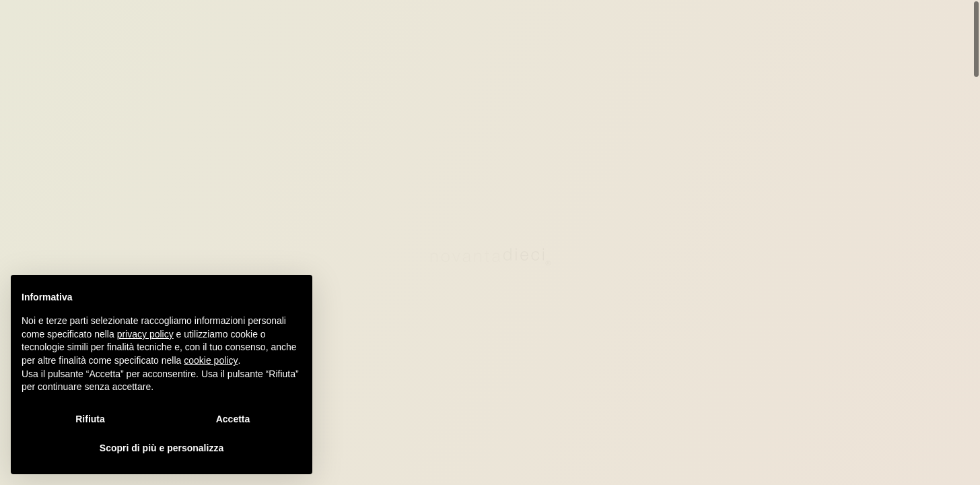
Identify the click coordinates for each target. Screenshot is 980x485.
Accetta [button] (233, 419)
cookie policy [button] (211, 360)
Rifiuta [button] (90, 419)
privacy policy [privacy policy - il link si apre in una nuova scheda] (145, 334)
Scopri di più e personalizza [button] (162, 448)
